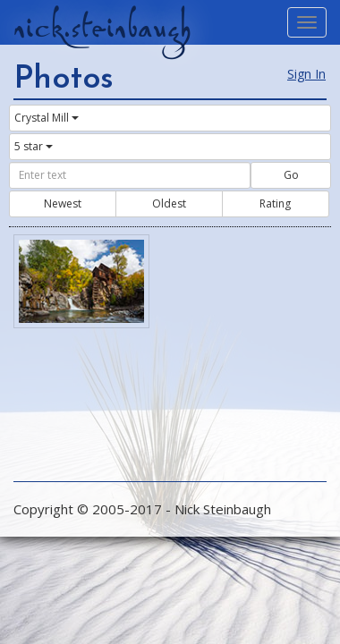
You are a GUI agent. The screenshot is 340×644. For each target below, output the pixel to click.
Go (291, 175)
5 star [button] (34, 146)
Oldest (169, 203)
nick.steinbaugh (102, 28)
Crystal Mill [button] (47, 118)
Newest (63, 203)
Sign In (306, 74)
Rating (275, 203)
